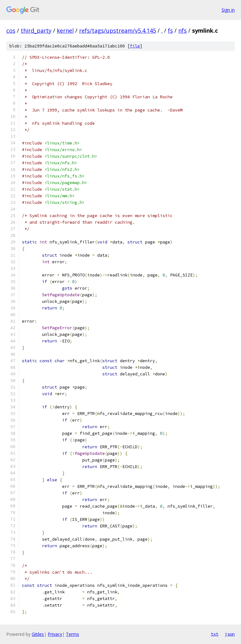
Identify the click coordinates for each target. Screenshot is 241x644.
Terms (72, 634)
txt (215, 634)
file (135, 46)
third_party (36, 30)
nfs (182, 30)
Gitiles (38, 634)
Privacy (55, 634)
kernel (65, 30)
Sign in (228, 10)
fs (170, 30)
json (230, 634)
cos (11, 30)
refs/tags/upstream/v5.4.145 (118, 30)
